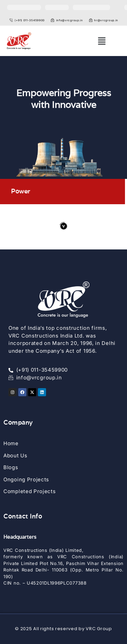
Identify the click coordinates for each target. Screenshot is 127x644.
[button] (102, 41)
